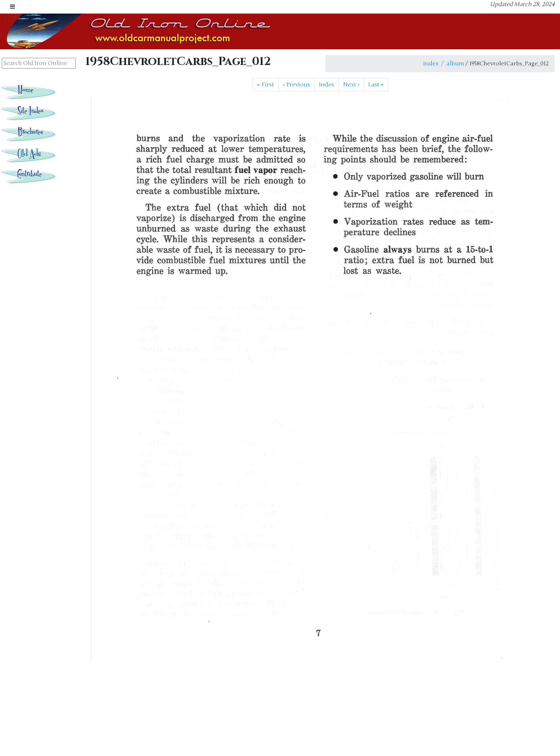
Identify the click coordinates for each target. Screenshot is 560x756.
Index (431, 64)
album (455, 64)
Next (351, 85)
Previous (296, 85)
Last (376, 85)
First (265, 85)
